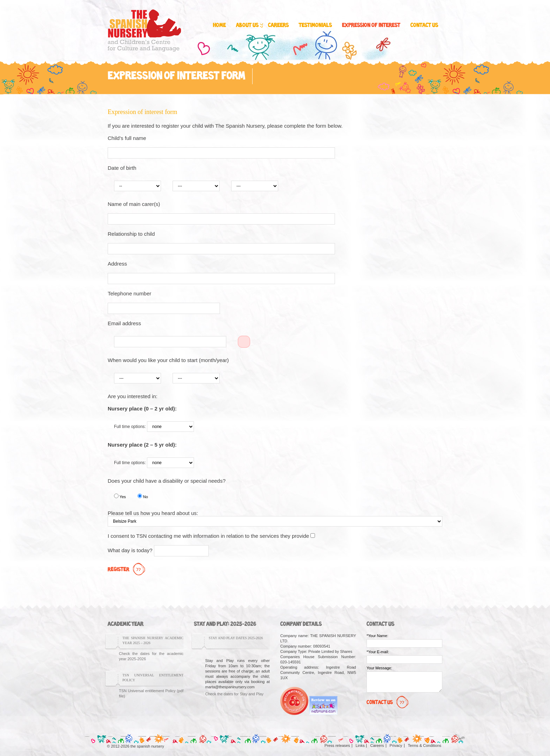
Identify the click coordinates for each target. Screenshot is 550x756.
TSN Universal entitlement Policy (153, 678)
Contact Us (388, 703)
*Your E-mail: (378, 652)
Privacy (396, 745)
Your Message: (379, 668)
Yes (120, 496)
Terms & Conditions (425, 745)
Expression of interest (371, 25)
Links (360, 745)
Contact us (424, 25)
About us (249, 26)
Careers (278, 25)
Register (127, 570)
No (143, 496)
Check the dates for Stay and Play (234, 694)
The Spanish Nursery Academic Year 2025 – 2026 (153, 640)
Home (219, 25)
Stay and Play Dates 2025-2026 (236, 638)
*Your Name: (377, 636)
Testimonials (315, 25)
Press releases (337, 745)
